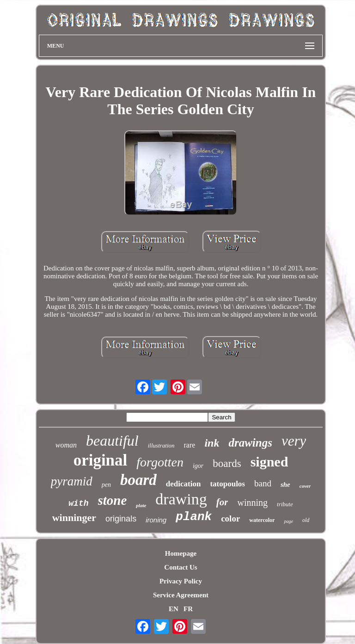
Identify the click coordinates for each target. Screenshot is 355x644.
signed (269, 462)
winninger (74, 518)
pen (106, 485)
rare (190, 445)
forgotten (160, 462)
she (285, 485)
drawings (250, 443)
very (294, 441)
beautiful (112, 441)
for (222, 502)
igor (198, 466)
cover (305, 486)
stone (113, 500)
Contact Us (181, 567)
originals (121, 519)
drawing (181, 499)
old (306, 520)
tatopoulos (227, 484)
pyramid (72, 481)
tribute (285, 504)
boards (227, 463)
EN (174, 609)
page (288, 521)
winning (252, 503)
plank (194, 517)
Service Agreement (181, 595)
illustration (161, 445)
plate (141, 505)
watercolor (262, 520)
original (101, 460)
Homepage (181, 553)
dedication (184, 484)
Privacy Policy (181, 581)
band (263, 483)
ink (212, 443)
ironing (156, 520)
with (78, 503)
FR (188, 609)
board (138, 480)
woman (66, 445)
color (230, 518)
